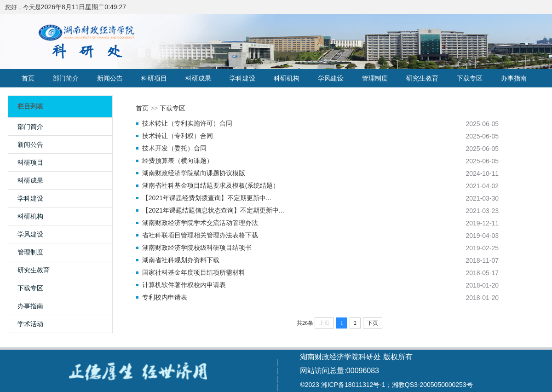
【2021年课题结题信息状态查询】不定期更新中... (213, 210)
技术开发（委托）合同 (174, 148)
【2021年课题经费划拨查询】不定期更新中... (207, 198)
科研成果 (198, 78)
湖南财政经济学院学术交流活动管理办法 (200, 223)
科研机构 (287, 78)
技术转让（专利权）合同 (178, 136)
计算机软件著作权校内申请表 (184, 285)
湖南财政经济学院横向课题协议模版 (194, 173)
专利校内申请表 (165, 297)
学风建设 (331, 78)
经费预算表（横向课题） (178, 161)
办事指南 (514, 78)
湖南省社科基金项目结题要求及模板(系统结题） (211, 185)
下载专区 (470, 78)
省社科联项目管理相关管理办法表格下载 (200, 235)
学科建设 (242, 78)
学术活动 (30, 324)
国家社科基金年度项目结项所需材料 (194, 272)
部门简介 (66, 78)
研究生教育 (422, 78)
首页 (28, 78)
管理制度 (375, 78)
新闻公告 (110, 78)
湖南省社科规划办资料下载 (181, 260)
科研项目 (154, 78)
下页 (373, 323)
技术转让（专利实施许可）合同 (187, 123)
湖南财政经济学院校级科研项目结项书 (197, 248)
